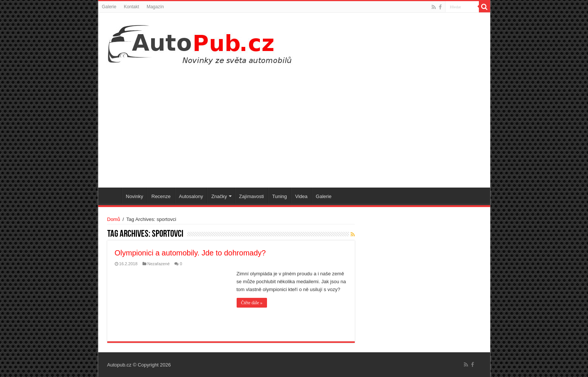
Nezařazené (159, 264)
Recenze (161, 196)
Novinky (135, 196)
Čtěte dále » (252, 303)
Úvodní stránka (112, 195)
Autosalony (191, 196)
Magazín (155, 7)
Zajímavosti (251, 196)
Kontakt (131, 7)
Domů (114, 219)
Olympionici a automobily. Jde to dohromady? (190, 253)
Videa (301, 196)
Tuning (280, 196)
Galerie (109, 7)
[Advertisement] (294, 124)
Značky (219, 196)
